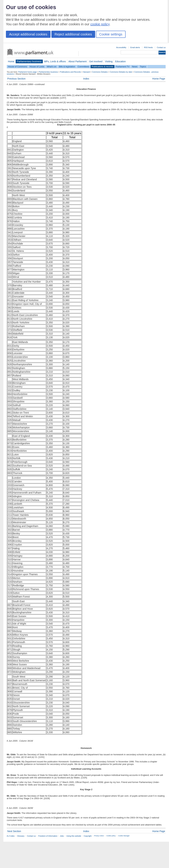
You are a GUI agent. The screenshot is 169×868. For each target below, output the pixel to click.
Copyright (88, 836)
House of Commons (17, 67)
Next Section (14, 831)
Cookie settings (111, 34)
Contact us (161, 47)
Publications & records (102, 67)
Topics (143, 67)
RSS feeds (148, 47)
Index (86, 79)
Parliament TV (123, 67)
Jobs (62, 836)
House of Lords (37, 67)
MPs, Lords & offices (55, 61)
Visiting (109, 61)
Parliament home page (27, 72)
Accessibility (121, 47)
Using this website (74, 836)
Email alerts (135, 47)
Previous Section (16, 79)
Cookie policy (111, 836)
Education (120, 61)
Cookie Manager (124, 836)
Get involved (96, 61)
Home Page (159, 79)
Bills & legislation (67, 67)
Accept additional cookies (28, 34)
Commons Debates (100, 72)
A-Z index (11, 836)
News (135, 67)
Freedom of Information (48, 836)
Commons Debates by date (121, 72)
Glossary (21, 836)
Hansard (86, 72)
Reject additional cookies (73, 34)
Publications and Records (70, 72)
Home (11, 61)
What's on (52, 67)
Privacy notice (99, 836)
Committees (83, 67)
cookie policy (100, 24)
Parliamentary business (29, 61)
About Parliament (78, 61)
